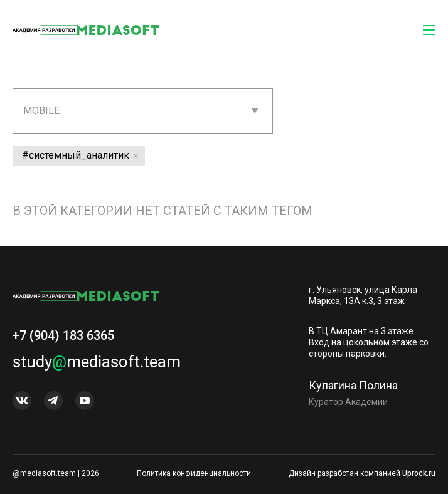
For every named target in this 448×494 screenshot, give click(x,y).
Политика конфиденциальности (194, 473)
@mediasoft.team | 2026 (56, 473)
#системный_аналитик (76, 155)
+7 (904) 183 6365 (63, 335)
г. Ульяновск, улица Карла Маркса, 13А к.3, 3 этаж (363, 295)
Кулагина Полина (353, 385)
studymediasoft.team (97, 362)
